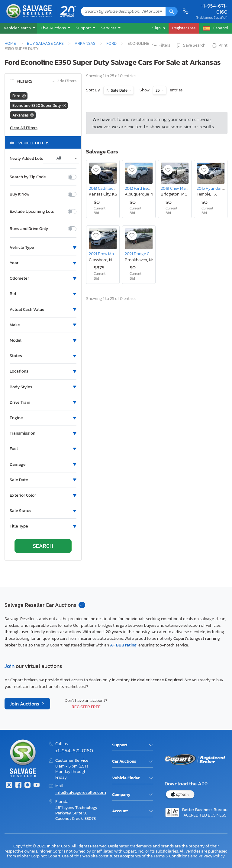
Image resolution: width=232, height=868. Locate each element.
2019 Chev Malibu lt (179, 188)
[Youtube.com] (37, 786)
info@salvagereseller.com (81, 792)
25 (158, 90)
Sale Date (119, 90)
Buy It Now (19, 194)
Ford (111, 43)
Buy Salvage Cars (45, 43)
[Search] (172, 11)
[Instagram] (27, 786)
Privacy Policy (212, 856)
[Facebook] (18, 786)
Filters (161, 46)
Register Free (86, 707)
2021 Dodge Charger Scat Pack (153, 254)
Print (219, 46)
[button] (19, 28)
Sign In (159, 28)
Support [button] (84, 28)
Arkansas (85, 43)
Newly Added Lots (26, 159)
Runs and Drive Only (29, 229)
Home (10, 43)
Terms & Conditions (171, 856)
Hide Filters (64, 81)
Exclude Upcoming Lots (32, 212)
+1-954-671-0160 (214, 9)
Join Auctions (25, 704)
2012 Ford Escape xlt (143, 188)
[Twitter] (9, 786)
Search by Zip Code (28, 177)
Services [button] (109, 28)
